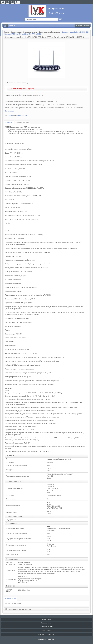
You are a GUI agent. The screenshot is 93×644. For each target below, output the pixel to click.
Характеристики (23, 122)
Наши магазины (46, 623)
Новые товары (46, 619)
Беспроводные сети (30, 32)
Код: (15, 116)
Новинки (79, 26)
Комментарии (10, 599)
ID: (6, 116)
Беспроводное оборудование (50, 32)
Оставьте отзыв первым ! (14, 603)
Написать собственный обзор (17, 83)
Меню (12, 26)
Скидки (87, 26)
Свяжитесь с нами (46, 627)
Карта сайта (47, 631)
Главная (7, 32)
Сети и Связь (16, 32)
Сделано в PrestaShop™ (46, 634)
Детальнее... (10, 111)
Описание (9, 122)
